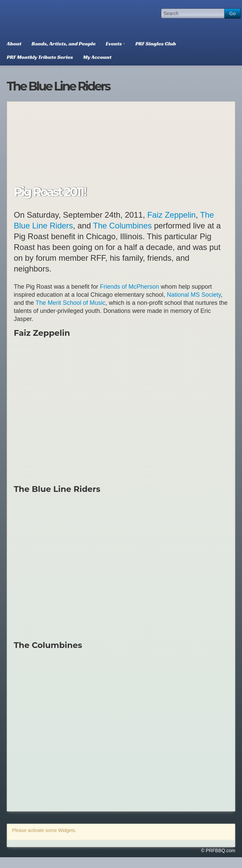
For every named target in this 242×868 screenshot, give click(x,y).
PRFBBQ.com (52, 19)
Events (116, 44)
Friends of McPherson (129, 287)
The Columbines (123, 226)
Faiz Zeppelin (171, 215)
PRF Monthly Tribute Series (40, 57)
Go (232, 13)
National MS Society (194, 295)
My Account (97, 57)
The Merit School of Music (71, 303)
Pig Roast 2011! (50, 192)
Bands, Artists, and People (64, 44)
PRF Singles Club (156, 44)
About (14, 44)
